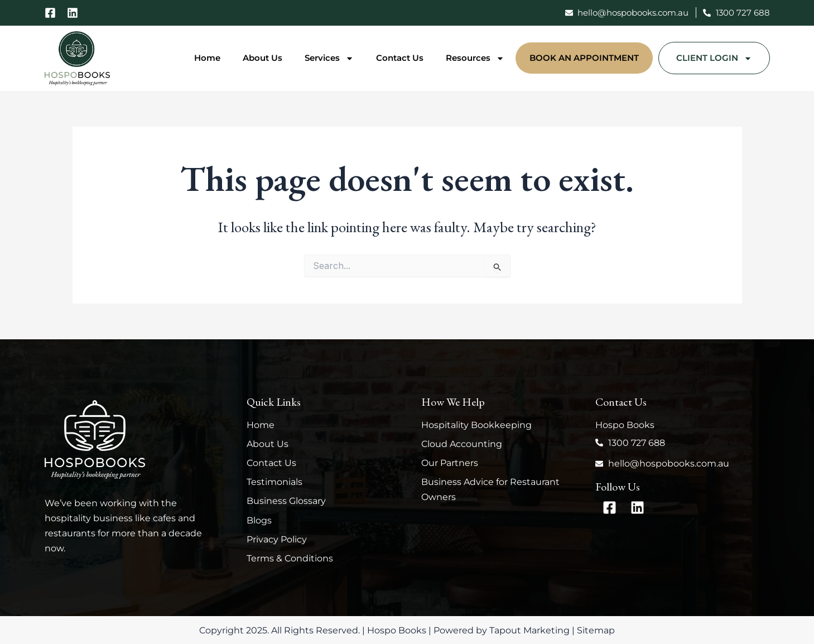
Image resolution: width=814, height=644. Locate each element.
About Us (262, 58)
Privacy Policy (277, 539)
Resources (475, 58)
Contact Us (400, 58)
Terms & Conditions (290, 558)
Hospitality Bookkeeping (476, 425)
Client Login (714, 58)
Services (329, 58)
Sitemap (596, 630)
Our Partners (450, 463)
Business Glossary (286, 501)
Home (207, 58)
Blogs (259, 520)
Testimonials (274, 482)
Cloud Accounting (462, 444)
